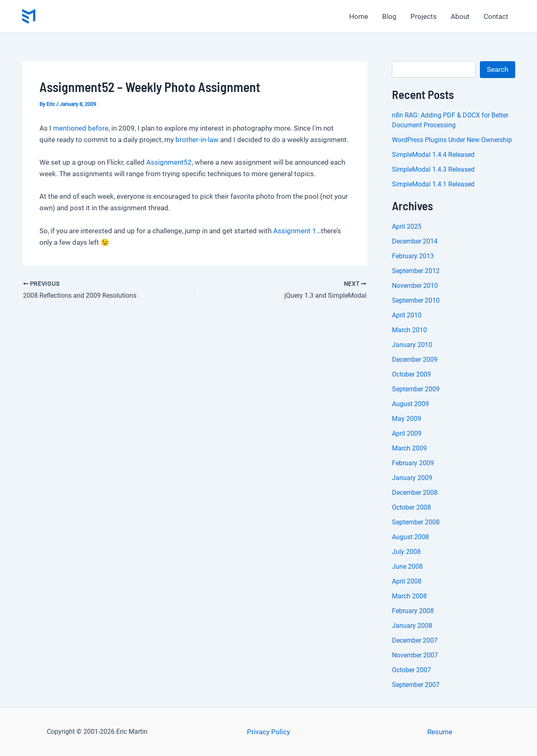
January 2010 (412, 345)
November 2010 (415, 286)
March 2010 (409, 330)
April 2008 (407, 581)
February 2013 (413, 256)
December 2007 (415, 640)
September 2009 (416, 389)
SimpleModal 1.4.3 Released (433, 169)
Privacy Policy (268, 732)
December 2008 (415, 493)
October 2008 (411, 507)
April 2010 (407, 315)
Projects (424, 16)
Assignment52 (169, 162)
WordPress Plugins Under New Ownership (452, 140)
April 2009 (407, 433)
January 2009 (412, 478)
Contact (496, 16)
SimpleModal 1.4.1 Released (433, 184)
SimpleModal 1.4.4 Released (433, 155)
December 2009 (415, 360)
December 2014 (415, 241)
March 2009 (409, 448)
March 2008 (409, 596)
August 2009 (410, 404)
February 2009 (413, 463)
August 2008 (410, 537)
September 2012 (416, 271)
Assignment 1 (295, 231)
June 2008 (407, 566)
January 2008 (412, 626)
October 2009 (411, 374)
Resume (440, 732)
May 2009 (407, 419)
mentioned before (81, 128)
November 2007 (415, 655)
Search (498, 69)
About (460, 16)
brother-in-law (197, 140)
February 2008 (413, 611)
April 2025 (407, 226)
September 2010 (416, 300)
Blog (389, 16)
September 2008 (416, 522)
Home (359, 16)
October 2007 (411, 670)
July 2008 (406, 552)
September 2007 (416, 685)
